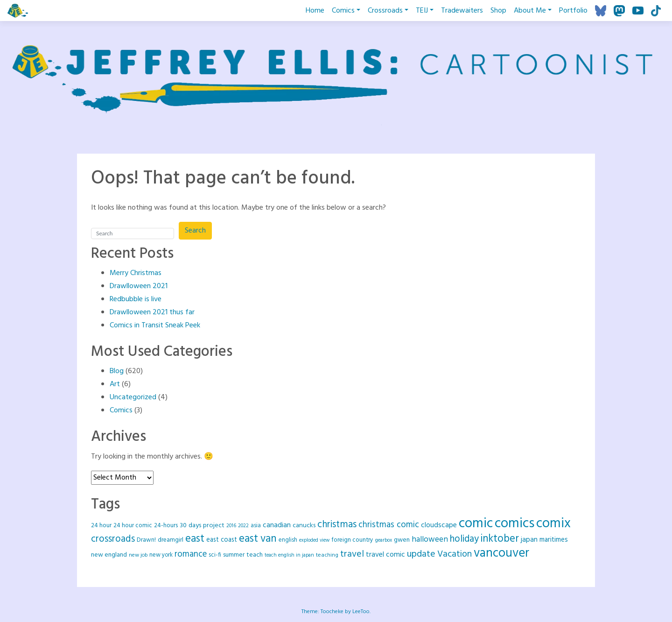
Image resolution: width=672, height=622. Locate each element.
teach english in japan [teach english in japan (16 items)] (289, 555)
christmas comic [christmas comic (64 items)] (389, 525)
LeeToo (361, 612)
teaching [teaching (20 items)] (327, 555)
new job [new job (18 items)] (138, 555)
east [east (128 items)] (195, 539)
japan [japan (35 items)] (529, 540)
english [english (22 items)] (288, 540)
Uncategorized (133, 397)
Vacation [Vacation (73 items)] (455, 554)
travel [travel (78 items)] (352, 554)
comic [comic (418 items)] (476, 524)
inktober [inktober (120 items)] (500, 539)
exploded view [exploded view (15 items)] (314, 541)
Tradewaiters (462, 11)
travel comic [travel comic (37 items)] (385, 555)
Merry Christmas (136, 273)
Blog (117, 371)
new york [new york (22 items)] (161, 555)
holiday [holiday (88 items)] (464, 539)
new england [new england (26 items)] (109, 555)
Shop (498, 11)
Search (195, 231)
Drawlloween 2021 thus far (152, 312)
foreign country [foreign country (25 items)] (352, 540)
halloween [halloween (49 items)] (430, 540)
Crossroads (385, 11)
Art (115, 384)
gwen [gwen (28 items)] (402, 540)
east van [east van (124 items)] (258, 539)
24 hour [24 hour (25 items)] (101, 526)
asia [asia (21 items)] (256, 526)
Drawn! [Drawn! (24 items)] (146, 540)
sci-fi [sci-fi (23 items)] (215, 555)
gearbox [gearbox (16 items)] (384, 540)
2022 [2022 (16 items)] (243, 526)
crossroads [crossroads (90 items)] (113, 539)
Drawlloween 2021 (139, 286)
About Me (530, 11)
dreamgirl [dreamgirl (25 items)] (171, 540)
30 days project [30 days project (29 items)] (202, 526)
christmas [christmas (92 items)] (337, 525)
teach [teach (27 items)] (255, 555)
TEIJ (422, 11)
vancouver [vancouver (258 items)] (501, 554)
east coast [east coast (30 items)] (222, 540)
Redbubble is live (136, 299)
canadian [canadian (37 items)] (277, 525)
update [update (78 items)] (421, 554)
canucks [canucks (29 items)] (304, 526)
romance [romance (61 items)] (191, 555)
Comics (343, 11)
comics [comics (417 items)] (514, 524)
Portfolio (573, 11)
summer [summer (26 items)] (234, 555)
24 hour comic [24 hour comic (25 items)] (133, 526)
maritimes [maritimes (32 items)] (554, 540)
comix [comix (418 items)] (553, 524)
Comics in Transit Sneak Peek (155, 325)
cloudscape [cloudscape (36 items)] (439, 525)
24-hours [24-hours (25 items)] (166, 526)
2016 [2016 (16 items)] (231, 526)
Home (315, 11)
